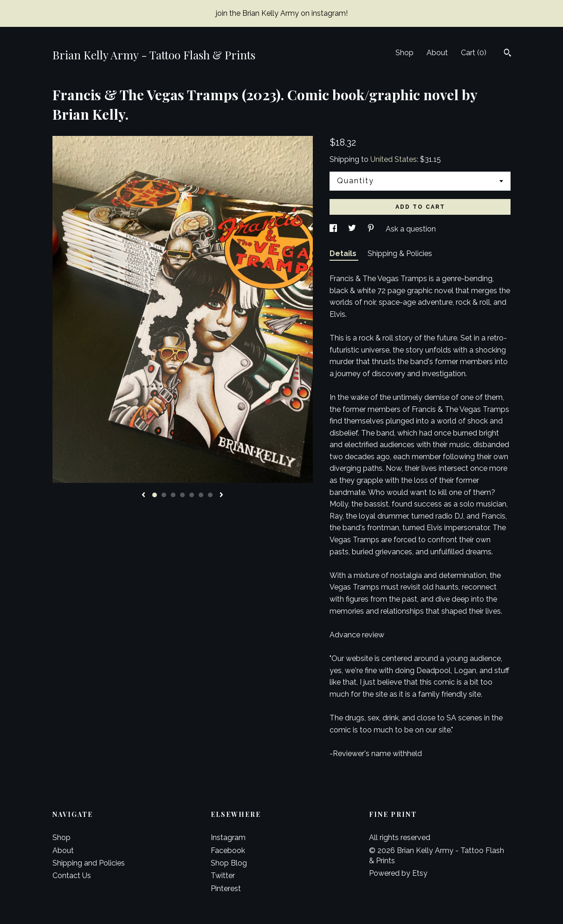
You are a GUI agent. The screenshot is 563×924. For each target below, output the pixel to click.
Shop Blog (229, 863)
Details (344, 253)
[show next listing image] (221, 495)
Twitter (223, 876)
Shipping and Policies (89, 863)
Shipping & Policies (400, 253)
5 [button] (192, 495)
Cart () (474, 53)
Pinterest (226, 889)
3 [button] (173, 495)
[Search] (508, 54)
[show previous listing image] (143, 495)
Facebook (228, 850)
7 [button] (210, 495)
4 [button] (182, 495)
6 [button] (201, 495)
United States (394, 159)
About (437, 53)
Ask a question (411, 229)
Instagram (228, 837)
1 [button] (155, 495)
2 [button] (164, 495)
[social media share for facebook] (334, 229)
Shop (404, 53)
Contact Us (72, 876)
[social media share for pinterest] (372, 229)
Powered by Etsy (398, 873)
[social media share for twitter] (353, 229)
